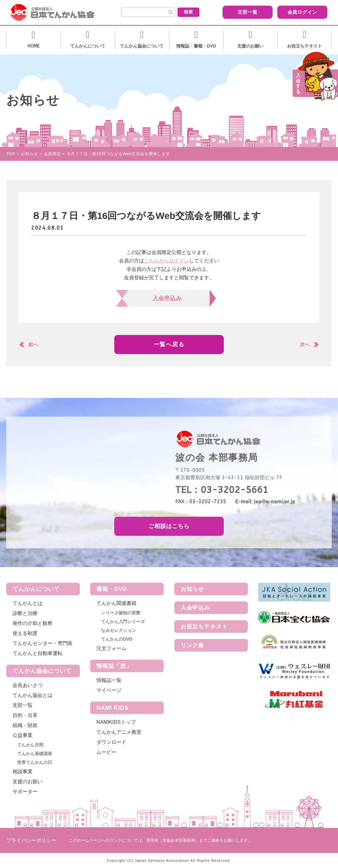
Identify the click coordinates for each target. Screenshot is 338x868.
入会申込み (195, 608)
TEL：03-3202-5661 (222, 490)
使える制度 (25, 633)
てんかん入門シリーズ (123, 622)
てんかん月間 (30, 745)
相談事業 (23, 772)
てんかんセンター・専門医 (43, 643)
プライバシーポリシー (31, 840)
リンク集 (192, 645)
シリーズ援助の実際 (121, 613)
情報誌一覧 (109, 680)
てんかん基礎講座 (35, 754)
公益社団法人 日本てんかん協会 (58, 13)
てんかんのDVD (117, 639)
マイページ (109, 690)
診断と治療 (25, 613)
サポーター (25, 792)
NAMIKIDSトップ (116, 722)
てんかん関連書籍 (116, 603)
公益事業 (23, 735)
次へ (305, 345)
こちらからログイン (166, 261)
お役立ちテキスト (204, 627)
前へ (33, 345)
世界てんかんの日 (35, 762)
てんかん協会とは (33, 695)
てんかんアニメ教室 (119, 732)
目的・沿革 (25, 715)
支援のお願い (28, 782)
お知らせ (192, 589)
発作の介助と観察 (33, 623)
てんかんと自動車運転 (38, 653)
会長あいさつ (28, 685)
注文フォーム (111, 648)
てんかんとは (28, 603)
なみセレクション (119, 630)
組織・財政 (25, 725)
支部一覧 (243, 12)
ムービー (106, 752)
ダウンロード (111, 742)
